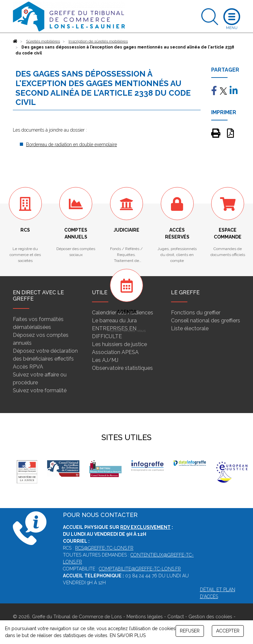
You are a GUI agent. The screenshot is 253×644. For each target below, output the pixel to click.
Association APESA (115, 352)
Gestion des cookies (210, 617)
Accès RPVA (28, 367)
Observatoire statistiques (122, 368)
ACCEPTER (228, 631)
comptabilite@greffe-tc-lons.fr (140, 569)
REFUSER (190, 631)
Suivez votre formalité (40, 390)
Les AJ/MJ (105, 360)
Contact (176, 617)
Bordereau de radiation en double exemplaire (71, 145)
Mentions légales (145, 617)
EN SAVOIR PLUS (128, 635)
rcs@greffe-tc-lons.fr (104, 548)
